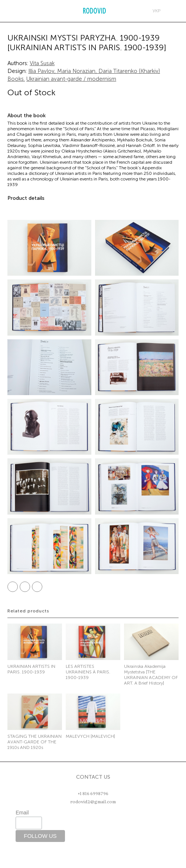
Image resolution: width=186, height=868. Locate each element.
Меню (9, 11)
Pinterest (37, 587)
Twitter (25, 587)
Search (25, 11)
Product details (26, 198)
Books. (16, 79)
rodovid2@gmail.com (93, 802)
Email (22, 813)
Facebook (13, 587)
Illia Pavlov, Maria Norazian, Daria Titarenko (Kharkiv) (94, 71)
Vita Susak (42, 63)
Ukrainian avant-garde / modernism (71, 79)
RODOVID (94, 11)
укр (156, 11)
